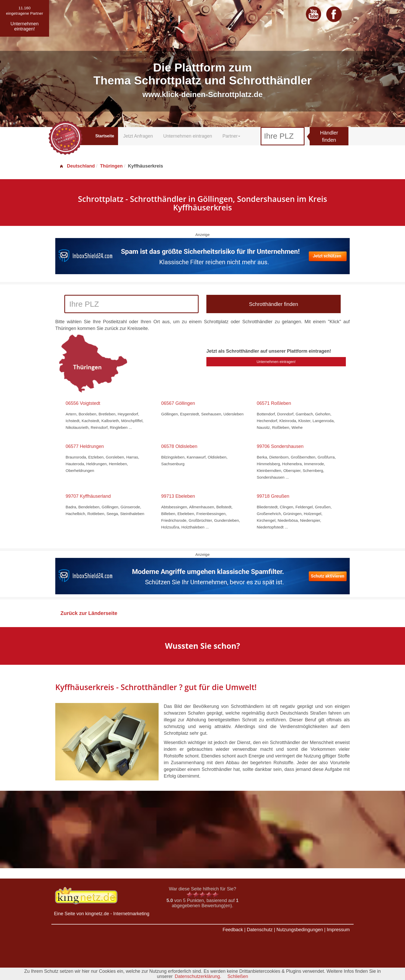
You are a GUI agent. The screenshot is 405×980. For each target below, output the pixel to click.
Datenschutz (260, 930)
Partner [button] (231, 136)
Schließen (238, 976)
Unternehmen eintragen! (276, 362)
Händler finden (329, 136)
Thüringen (111, 166)
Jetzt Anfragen (138, 136)
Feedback (233, 930)
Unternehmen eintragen (188, 136)
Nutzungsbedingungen (300, 930)
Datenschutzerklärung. (198, 976)
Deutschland (77, 166)
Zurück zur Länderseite (89, 613)
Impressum (338, 930)
